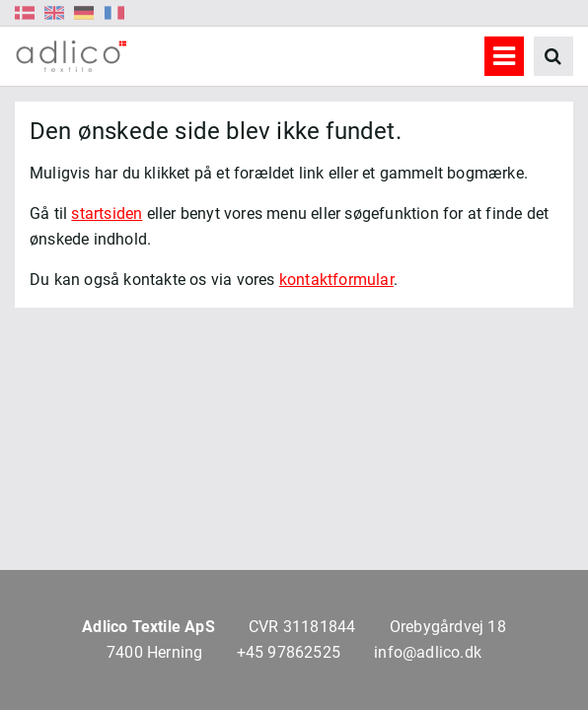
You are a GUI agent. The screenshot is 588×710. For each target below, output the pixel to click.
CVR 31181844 (302, 627)
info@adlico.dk (428, 652)
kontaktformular (336, 280)
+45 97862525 (289, 652)
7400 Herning (154, 652)
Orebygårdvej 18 (448, 627)
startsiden (107, 213)
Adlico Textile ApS (148, 627)
